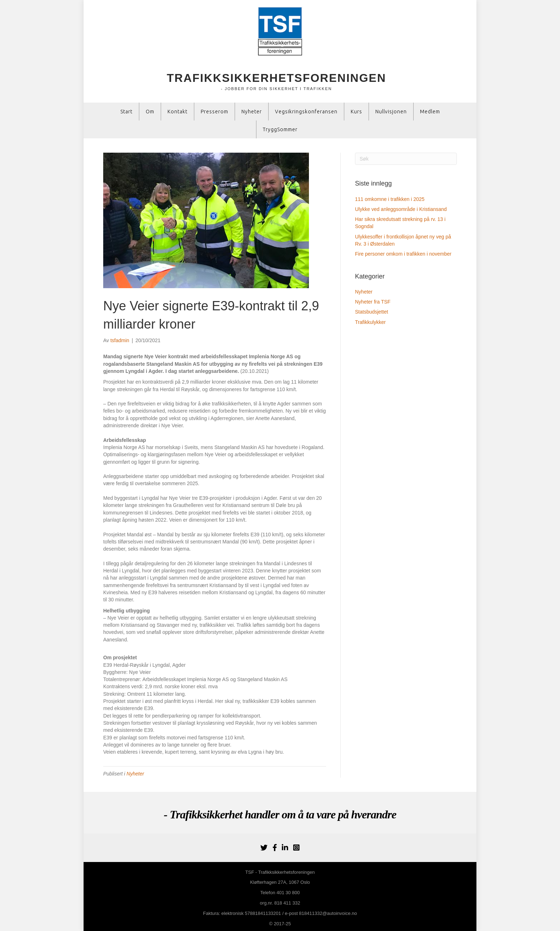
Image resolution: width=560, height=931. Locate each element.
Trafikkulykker (370, 322)
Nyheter (252, 112)
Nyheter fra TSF (373, 302)
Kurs (356, 112)
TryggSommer (280, 129)
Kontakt (177, 112)
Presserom (214, 112)
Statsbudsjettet (372, 312)
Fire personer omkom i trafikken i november (403, 254)
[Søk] (406, 159)
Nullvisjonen (391, 112)
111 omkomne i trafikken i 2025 (390, 199)
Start (126, 112)
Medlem (430, 112)
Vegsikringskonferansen (306, 112)
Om (150, 112)
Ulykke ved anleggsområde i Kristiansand (401, 209)
